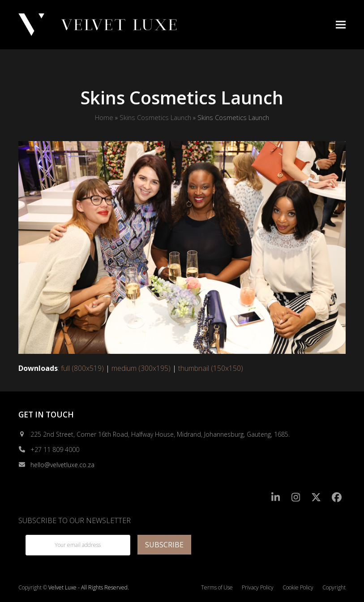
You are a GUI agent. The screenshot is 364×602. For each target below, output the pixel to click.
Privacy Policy (258, 587)
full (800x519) (82, 368)
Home (104, 117)
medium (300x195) (141, 368)
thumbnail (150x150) (211, 368)
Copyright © (33, 587)
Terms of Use (217, 587)
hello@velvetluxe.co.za (62, 465)
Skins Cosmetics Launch (155, 117)
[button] (341, 24)
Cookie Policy (298, 587)
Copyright (334, 587)
